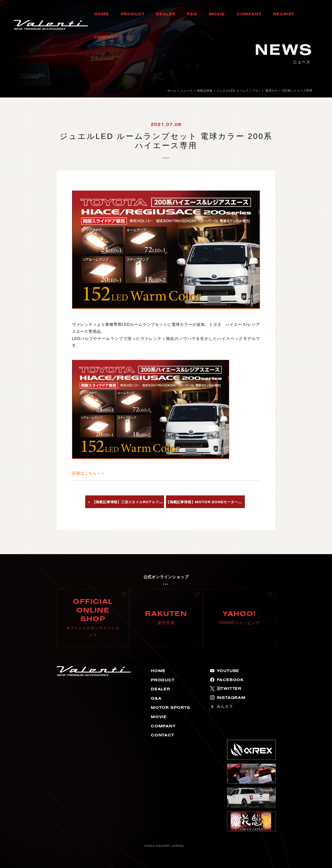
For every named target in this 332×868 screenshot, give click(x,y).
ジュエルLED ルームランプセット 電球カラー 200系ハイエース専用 (265, 91)
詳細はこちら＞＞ (88, 473)
